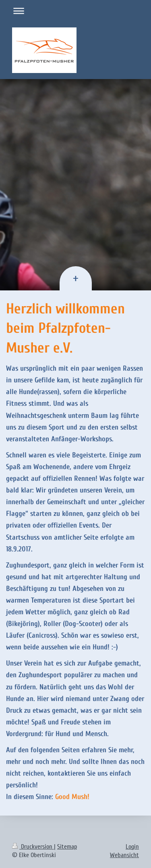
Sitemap (67, 847)
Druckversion (33, 847)
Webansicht (124, 855)
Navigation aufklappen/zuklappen (75, 11)
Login (132, 847)
